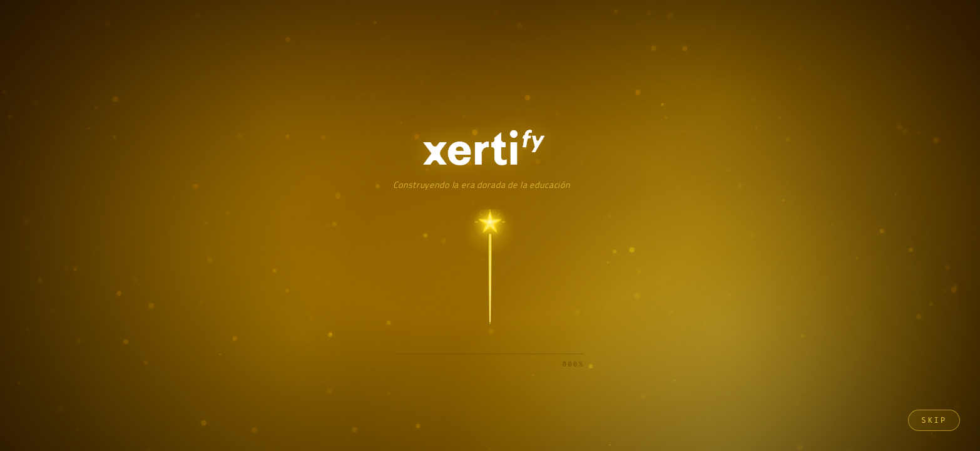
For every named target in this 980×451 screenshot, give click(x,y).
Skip (934, 420)
